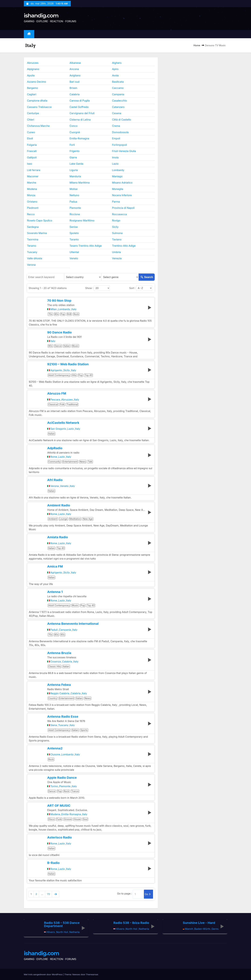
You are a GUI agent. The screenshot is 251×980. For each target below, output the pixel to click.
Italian (67, 346)
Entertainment (70, 462)
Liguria (74, 170)
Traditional (72, 404)
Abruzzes (33, 63)
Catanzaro (118, 107)
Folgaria (32, 145)
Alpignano (33, 69)
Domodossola (120, 132)
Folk (62, 404)
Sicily (115, 227)
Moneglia (118, 189)
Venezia (117, 258)
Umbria (116, 252)
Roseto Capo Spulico (40, 220)
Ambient (53, 519)
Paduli (54, 630)
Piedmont (33, 208)
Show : (89, 288)
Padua (73, 202)
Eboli (30, 138)
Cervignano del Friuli (82, 113)
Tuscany (32, 252)
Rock (76, 314)
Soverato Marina (37, 233)
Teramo (32, 246)
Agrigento (56, 370)
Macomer (33, 176)
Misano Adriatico (122, 183)
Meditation (75, 519)
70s (50, 314)
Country (53, 698)
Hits (74, 375)
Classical (53, 404)
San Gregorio (58, 429)
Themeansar (92, 974)
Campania (118, 94)
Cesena (117, 113)
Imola (115, 157)
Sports (84, 730)
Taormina (33, 239)
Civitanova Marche (38, 126)
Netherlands (75, 932)
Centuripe (33, 113)
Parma (116, 202)
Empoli (116, 138)
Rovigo (116, 220)
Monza (31, 195)
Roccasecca (119, 214)
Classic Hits (55, 666)
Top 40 (88, 375)
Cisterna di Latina (80, 120)
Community (54, 462)
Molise (74, 189)
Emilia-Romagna (79, 138)
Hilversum (51, 932)
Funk (59, 819)
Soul (85, 819)
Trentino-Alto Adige (124, 246)
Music (75, 346)
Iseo (30, 164)
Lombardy (118, 170)
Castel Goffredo (79, 107)
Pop (63, 314)
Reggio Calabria (60, 693)
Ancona (74, 69)
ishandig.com (41, 16)
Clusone (55, 754)
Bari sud (75, 82)
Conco (74, 126)
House (77, 819)
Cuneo (31, 132)
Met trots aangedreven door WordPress (43, 974)
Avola (115, 75)
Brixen (73, 88)
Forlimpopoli (119, 145)
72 (49, 894)
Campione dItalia (37, 101)
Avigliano (75, 75)
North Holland (62, 932)
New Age (88, 519)
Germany (215, 929)
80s (56, 314)
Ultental (74, 252)
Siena (54, 725)
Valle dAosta (35, 258)
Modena (32, 189)
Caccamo (118, 88)
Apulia (31, 75)
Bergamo (32, 88)
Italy (74, 309)
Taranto (74, 239)
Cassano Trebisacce (39, 107)
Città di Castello (122, 120)
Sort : (132, 288)
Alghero (117, 63)
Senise (74, 227)
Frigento (75, 151)
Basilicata (118, 82)
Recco (31, 214)
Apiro (115, 69)
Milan (54, 309)
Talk (90, 462)
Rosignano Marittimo (82, 220)
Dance (58, 346)
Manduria (75, 176)
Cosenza (56, 662)
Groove (68, 819)
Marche (32, 183)
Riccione (75, 214)
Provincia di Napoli (123, 208)
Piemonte (75, 208)
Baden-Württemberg (202, 929)
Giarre (73, 157)
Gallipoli (32, 157)
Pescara (55, 400)
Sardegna (33, 227)
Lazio (115, 164)
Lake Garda (77, 164)
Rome (54, 457)
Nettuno (74, 195)
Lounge (63, 519)
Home (197, 45)
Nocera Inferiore (122, 195)
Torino (54, 786)
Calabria (75, 94)
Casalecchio (119, 101)
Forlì (72, 145)
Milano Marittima (80, 183)
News (83, 462)
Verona (31, 265)
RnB (69, 314)
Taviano (117, 239)
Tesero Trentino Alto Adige (86, 246)
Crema (116, 126)
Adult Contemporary (59, 375)
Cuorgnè (75, 132)
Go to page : (125, 894)
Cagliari (32, 94)
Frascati (32, 151)
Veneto (74, 258)
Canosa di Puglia (80, 101)
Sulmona (117, 233)
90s (50, 346)
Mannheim (189, 929)
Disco (51, 819)
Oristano (32, 202)
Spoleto (74, 233)
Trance (75, 791)
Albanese (75, 63)
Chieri (31, 120)
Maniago (117, 176)
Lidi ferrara (34, 170)
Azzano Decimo (37, 82)
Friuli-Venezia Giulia (124, 151)
